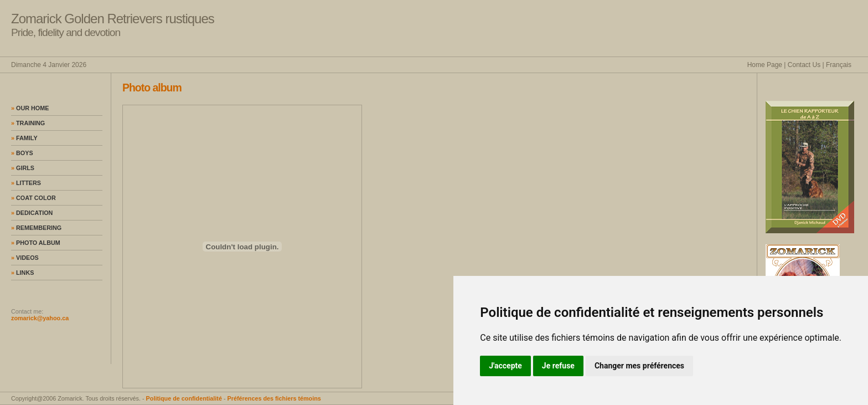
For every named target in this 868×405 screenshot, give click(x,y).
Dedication (32, 213)
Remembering (36, 228)
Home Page (765, 65)
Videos (25, 258)
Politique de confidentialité (184, 398)
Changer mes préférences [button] (639, 366)
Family (24, 138)
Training (28, 123)
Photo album (36, 243)
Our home (30, 108)
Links (22, 273)
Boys (22, 153)
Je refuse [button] (558, 366)
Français (839, 65)
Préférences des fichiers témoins (274, 398)
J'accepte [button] (505, 366)
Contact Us (804, 65)
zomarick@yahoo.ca (40, 318)
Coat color (33, 198)
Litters (26, 183)
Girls (23, 168)
